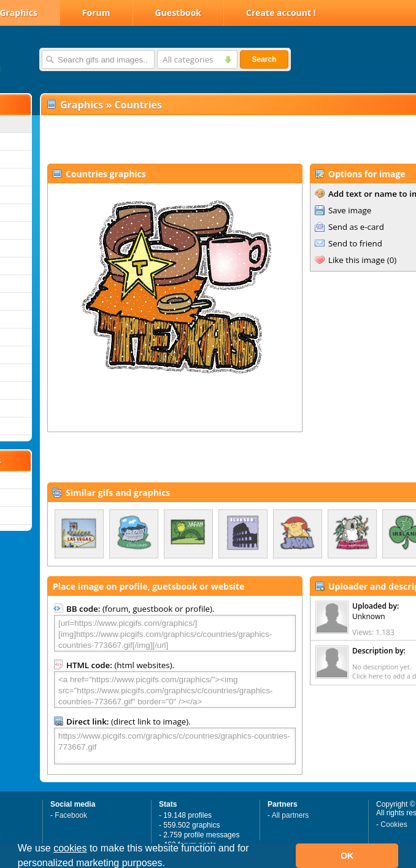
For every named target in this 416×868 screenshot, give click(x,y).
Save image (350, 210)
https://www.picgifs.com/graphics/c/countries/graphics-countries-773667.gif (175, 746)
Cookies (394, 824)
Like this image (356, 260)
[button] (169, 864)
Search (264, 59)
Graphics (82, 105)
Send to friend (355, 243)
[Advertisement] (185, 139)
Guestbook (179, 13)
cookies (70, 848)
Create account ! (281, 13)
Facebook (71, 815)
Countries (138, 105)
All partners (291, 815)
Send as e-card (356, 227)
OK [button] (347, 856)
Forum (96, 13)
